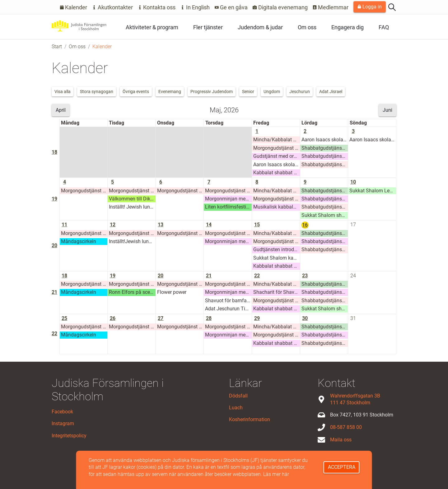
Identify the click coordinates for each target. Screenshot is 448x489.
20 (54, 245)
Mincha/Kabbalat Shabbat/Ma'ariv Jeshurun (277, 140)
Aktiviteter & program (152, 27)
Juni (387, 110)
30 (305, 318)
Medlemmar (331, 7)
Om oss (307, 27)
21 (54, 292)
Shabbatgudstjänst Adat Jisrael (325, 148)
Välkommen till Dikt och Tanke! (132, 199)
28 (209, 318)
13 (161, 225)
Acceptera (342, 467)
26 (113, 318)
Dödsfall (238, 396)
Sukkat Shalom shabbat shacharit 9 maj (325, 215)
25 (64, 318)
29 (257, 318)
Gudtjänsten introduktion (277, 249)
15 (257, 225)
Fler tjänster (208, 27)
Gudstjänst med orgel (277, 156)
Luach (236, 408)
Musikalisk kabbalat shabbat (277, 207)
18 (54, 152)
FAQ (384, 27)
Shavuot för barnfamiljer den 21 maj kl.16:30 (228, 301)
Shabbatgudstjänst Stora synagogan (325, 156)
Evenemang (170, 92)
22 (257, 276)
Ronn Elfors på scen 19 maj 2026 (132, 292)
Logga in (370, 7)
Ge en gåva (231, 7)
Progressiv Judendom (212, 92)
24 (353, 276)
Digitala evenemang (280, 7)
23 (305, 276)
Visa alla (63, 92)
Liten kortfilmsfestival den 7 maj (228, 207)
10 (353, 182)
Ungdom (272, 92)
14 (209, 225)
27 (161, 318)
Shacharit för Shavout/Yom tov (277, 292)
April (61, 110)
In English (195, 7)
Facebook (62, 412)
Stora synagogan (97, 92)
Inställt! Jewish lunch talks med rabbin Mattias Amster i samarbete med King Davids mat (132, 207)
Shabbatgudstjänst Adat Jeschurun (325, 165)
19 (54, 199)
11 (64, 225)
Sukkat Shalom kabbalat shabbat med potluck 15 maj (277, 258)
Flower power (172, 292)
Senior (248, 92)
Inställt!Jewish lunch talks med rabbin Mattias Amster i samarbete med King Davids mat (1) (132, 241)
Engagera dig (348, 27)
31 (353, 318)
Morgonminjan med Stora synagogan (228, 199)
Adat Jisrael (331, 92)
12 (113, 225)
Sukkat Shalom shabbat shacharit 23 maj (325, 309)
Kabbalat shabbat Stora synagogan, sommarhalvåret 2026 (277, 173)
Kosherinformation (250, 419)
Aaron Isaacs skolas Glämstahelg (277, 165)
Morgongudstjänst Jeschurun (277, 148)
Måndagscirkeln (79, 241)
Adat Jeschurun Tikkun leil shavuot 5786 (228, 309)
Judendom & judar (260, 27)
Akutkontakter (112, 7)
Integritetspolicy (69, 436)
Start (57, 47)
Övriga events (136, 92)
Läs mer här (276, 474)
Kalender (74, 7)
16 (305, 225)
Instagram (63, 423)
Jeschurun (300, 92)
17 (353, 225)
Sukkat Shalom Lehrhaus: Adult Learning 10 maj (373, 191)
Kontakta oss (157, 7)
